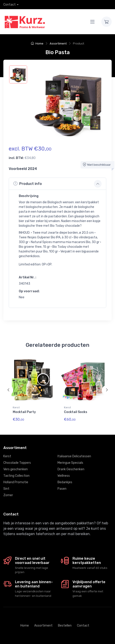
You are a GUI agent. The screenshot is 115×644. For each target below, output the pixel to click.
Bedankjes (65, 482)
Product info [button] (28, 184)
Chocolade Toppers (17, 463)
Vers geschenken (16, 469)
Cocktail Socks (76, 412)
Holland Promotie (16, 482)
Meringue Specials (70, 463)
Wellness (64, 476)
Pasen (62, 489)
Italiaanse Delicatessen (74, 456)
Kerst (16, 407)
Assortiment (58, 43)
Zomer (8, 495)
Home (37, 43)
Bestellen (65, 626)
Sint (6, 489)
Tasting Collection (16, 476)
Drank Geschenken (71, 469)
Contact (10, 5)
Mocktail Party (24, 412)
